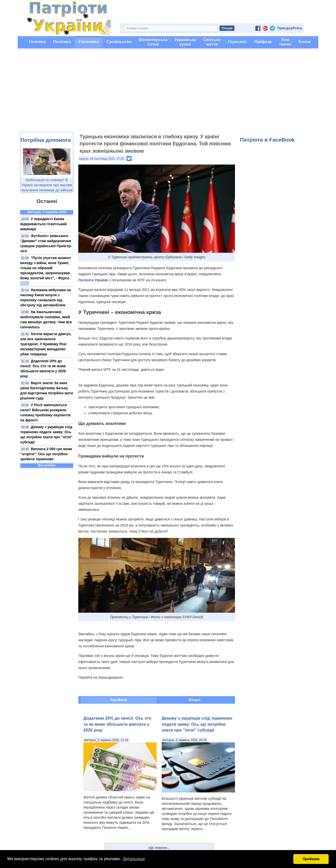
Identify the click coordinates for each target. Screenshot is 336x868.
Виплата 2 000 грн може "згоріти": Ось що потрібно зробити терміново (46, 454)
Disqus (195, 700)
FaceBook (119, 700)
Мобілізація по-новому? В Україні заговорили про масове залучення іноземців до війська (47, 185)
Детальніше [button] (134, 859)
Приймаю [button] (311, 859)
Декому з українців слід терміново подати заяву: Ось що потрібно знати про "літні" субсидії (197, 724)
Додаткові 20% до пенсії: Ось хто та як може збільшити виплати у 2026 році (117, 724)
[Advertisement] (168, 94)
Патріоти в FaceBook (267, 140)
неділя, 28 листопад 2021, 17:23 (102, 159)
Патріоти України (93, 280)
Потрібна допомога (46, 140)
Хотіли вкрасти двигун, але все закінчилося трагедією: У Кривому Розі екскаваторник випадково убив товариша (46, 344)
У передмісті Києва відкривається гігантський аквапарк (43, 224)
